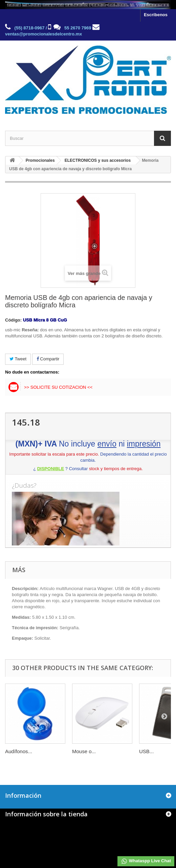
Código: (13, 320)
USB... (146, 751)
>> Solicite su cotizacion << (58, 387)
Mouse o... (84, 751)
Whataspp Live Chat (146, 861)
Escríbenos (156, 15)
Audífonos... (19, 751)
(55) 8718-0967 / (31, 28)
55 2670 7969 (78, 28)
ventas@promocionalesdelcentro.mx (43, 34)
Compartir (48, 359)
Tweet (18, 359)
